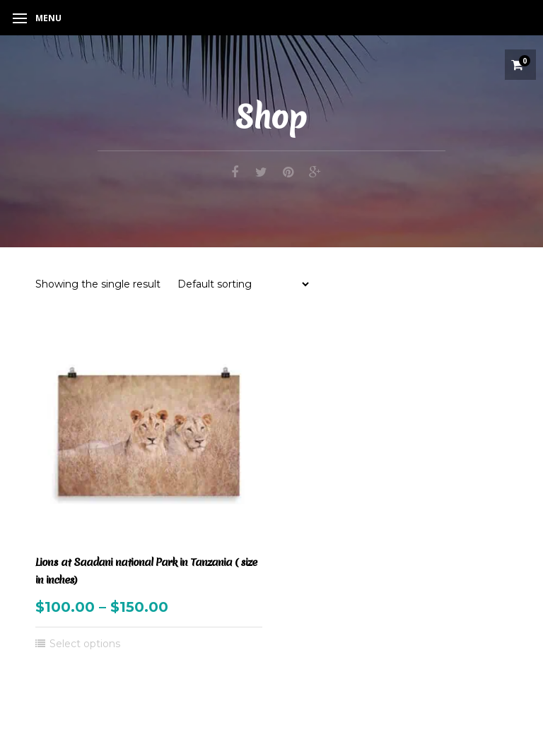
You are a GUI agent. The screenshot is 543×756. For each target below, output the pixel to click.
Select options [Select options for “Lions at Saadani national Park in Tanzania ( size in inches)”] (85, 644)
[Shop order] (243, 284)
